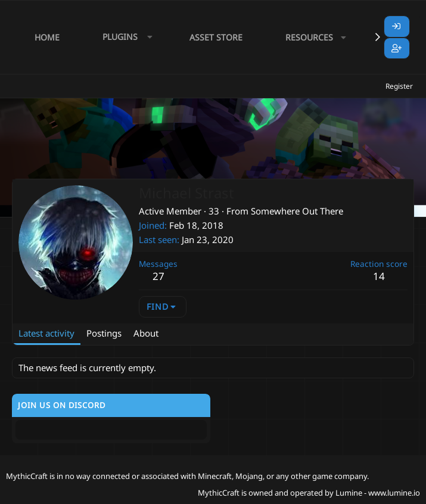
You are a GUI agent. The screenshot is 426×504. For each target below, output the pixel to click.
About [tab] (146, 333)
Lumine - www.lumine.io (378, 493)
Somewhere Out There (297, 211)
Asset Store (216, 37)
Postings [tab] (104, 333)
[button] (125, 37)
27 (158, 276)
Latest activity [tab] (46, 333)
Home (47, 37)
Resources (309, 37)
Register (399, 86)
